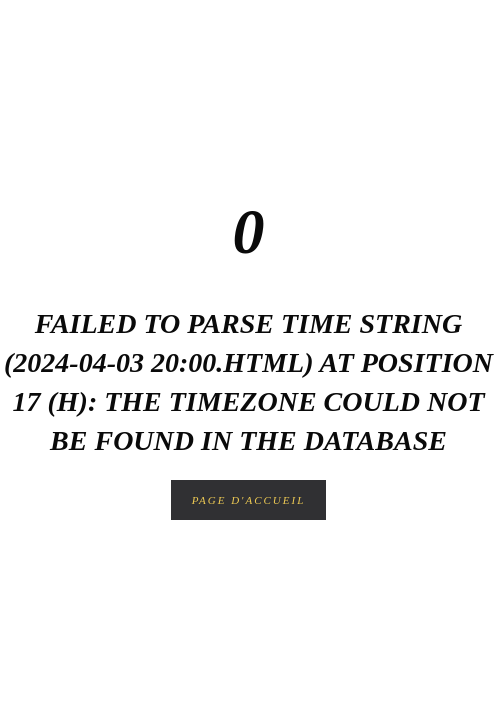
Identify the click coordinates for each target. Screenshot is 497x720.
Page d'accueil (249, 500)
